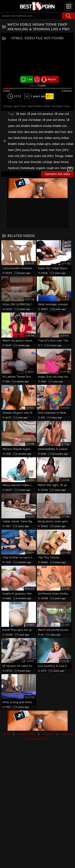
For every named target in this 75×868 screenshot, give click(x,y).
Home (6, 734)
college (47, 162)
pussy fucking (31, 150)
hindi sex (27, 138)
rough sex (53, 168)
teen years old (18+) (40, 156)
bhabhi (25, 126)
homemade (28, 168)
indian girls (44, 144)
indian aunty (52, 138)
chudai (12, 132)
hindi (17, 138)
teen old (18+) (17, 156)
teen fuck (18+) (59, 150)
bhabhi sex (60, 126)
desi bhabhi (46, 132)
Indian (69, 156)
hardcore (14, 168)
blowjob (36, 162)
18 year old (15, 162)
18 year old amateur (40, 114)
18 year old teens (54, 120)
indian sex (58, 144)
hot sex (38, 138)
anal (27, 162)
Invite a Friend (26, 734)
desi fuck (60, 132)
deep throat (61, 162)
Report (52, 79)
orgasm (40, 168)
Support (48, 734)
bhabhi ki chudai (41, 126)
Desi (20, 132)
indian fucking (27, 144)
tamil (44, 150)
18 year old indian (29, 120)
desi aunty (31, 132)
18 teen (21, 114)
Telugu (59, 156)
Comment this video (59, 173)
